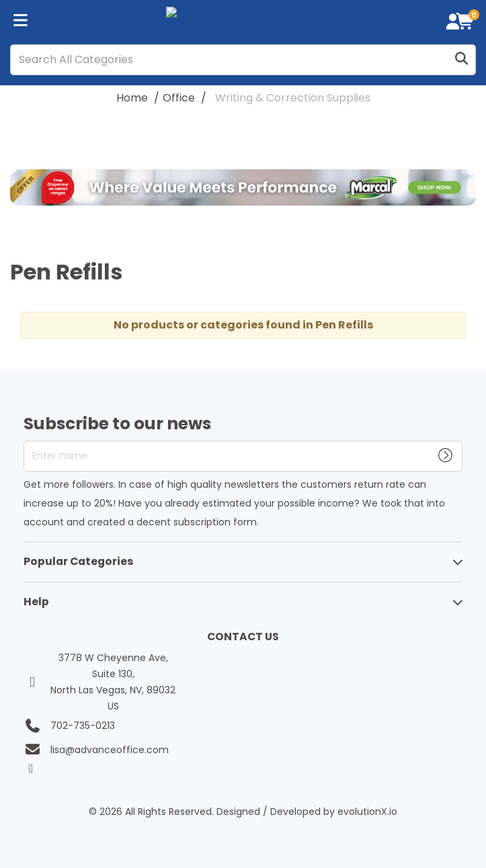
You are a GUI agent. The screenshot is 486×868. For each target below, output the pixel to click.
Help (36, 602)
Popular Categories (78, 561)
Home (132, 98)
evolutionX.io (367, 812)
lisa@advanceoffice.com (110, 750)
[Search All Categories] (243, 60)
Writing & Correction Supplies (293, 98)
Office (179, 98)
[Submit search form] (461, 59)
